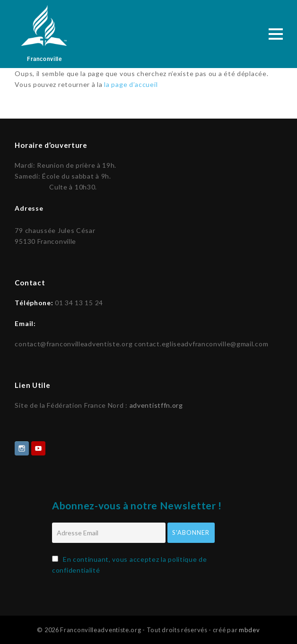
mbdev (249, 629)
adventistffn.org (156, 404)
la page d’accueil (131, 84)
